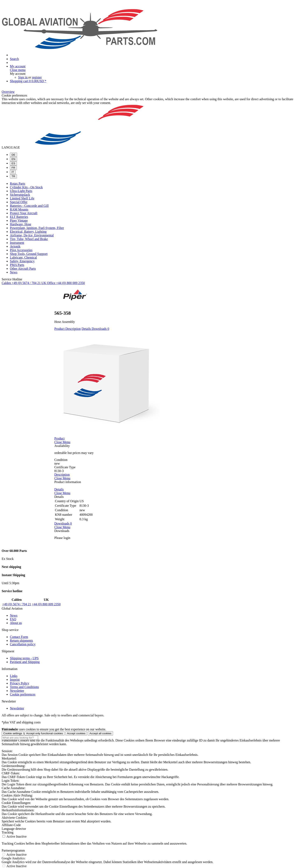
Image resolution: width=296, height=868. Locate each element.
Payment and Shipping (25, 662)
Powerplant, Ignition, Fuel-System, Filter (37, 228)
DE (13, 155)
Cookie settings (13, 733)
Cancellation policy (23, 644)
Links (14, 676)
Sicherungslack (20, 195)
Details (87, 329)
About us (16, 623)
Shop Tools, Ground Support (29, 254)
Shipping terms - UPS (24, 658)
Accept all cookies (100, 733)
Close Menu (62, 442)
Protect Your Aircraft (24, 213)
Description (73, 329)
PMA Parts (17, 265)
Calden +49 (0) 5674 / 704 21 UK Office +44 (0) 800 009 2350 (43, 283)
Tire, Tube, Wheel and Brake (29, 239)
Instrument (17, 243)
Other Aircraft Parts (23, 269)
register (37, 77)
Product (60, 329)
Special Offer (19, 202)
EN (13, 159)
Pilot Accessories (21, 250)
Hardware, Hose (21, 224)
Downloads (100, 329)
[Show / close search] (14, 59)
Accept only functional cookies (45, 733)
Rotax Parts (17, 184)
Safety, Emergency (22, 261)
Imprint (15, 680)
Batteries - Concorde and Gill (29, 206)
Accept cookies (76, 733)
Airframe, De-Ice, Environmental (32, 235)
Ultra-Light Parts (21, 191)
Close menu (18, 70)
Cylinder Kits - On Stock (26, 187)
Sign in (23, 77)
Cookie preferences (23, 694)
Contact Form (19, 637)
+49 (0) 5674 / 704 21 (17, 604)
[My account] (18, 66)
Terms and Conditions (24, 687)
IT (13, 172)
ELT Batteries (19, 217)
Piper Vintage (19, 220)
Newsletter (17, 691)
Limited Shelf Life (22, 198)
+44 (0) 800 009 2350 (46, 604)
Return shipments (21, 641)
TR (13, 176)
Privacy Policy (20, 683)
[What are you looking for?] (20, 738)
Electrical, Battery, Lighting (28, 232)
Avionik (15, 246)
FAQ (13, 619)
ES (13, 163)
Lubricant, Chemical (23, 257)
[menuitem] (148, 5)
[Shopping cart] (28, 81)
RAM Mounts (19, 209)
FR (13, 168)
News (14, 272)
